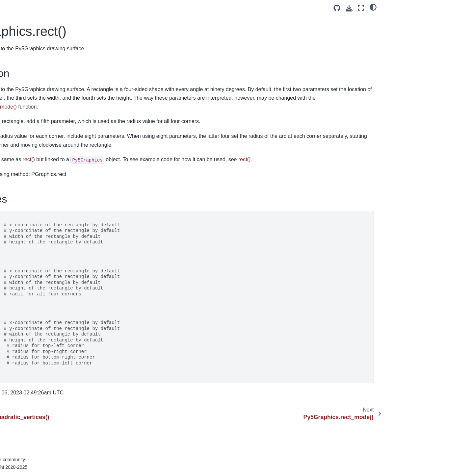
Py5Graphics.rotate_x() (34, 127)
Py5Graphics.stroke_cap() (37, 388)
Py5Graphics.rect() (31, 64)
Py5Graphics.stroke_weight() (40, 409)
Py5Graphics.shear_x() (34, 284)
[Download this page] (349, 8)
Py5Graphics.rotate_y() (34, 138)
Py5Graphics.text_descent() (39, 451)
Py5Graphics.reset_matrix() (39, 95)
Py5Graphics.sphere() (33, 336)
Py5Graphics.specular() (35, 325)
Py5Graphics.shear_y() (34, 294)
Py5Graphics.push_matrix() (39, 12)
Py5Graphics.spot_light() (36, 357)
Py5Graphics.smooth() (33, 315)
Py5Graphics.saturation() (36, 158)
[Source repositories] (337, 8)
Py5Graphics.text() (29, 419)
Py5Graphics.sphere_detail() (40, 346)
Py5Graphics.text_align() (36, 430)
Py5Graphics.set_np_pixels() (40, 231)
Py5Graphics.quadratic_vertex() (43, 43)
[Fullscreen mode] (361, 8)
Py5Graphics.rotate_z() (34, 148)
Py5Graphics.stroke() (32, 378)
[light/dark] (373, 7)
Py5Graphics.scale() (31, 179)
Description (403, 20)
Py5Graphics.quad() (31, 33)
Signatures (401, 29)
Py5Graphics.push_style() (37, 22)
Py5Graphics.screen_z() (35, 211)
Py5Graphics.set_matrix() (37, 221)
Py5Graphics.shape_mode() (39, 273)
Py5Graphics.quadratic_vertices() (45, 54)
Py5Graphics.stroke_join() (37, 399)
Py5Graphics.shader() (33, 252)
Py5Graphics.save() (31, 169)
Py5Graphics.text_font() (35, 461)
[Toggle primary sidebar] (116, 8)
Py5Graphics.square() (33, 367)
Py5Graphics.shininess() (36, 305)
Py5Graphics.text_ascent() (38, 440)
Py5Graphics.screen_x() (35, 189)
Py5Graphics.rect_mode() (37, 75)
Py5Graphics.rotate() (32, 116)
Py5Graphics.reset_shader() (39, 106)
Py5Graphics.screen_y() (35, 200)
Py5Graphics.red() (29, 85)
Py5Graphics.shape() (32, 263)
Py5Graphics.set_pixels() (36, 242)
